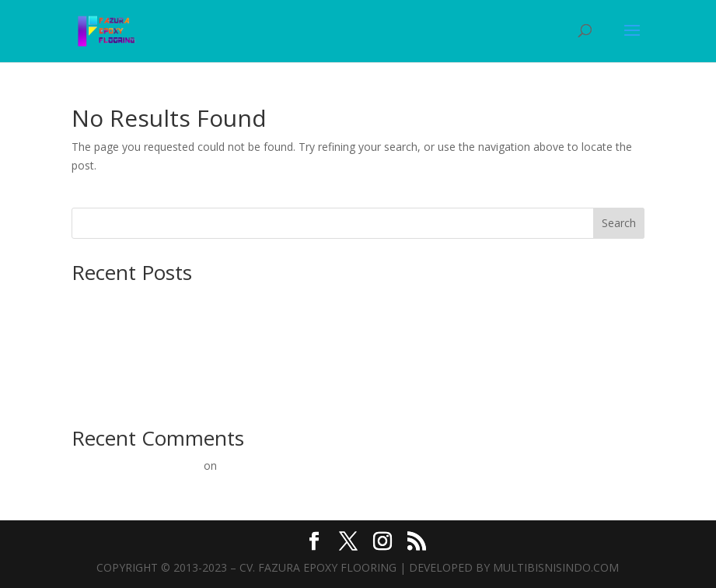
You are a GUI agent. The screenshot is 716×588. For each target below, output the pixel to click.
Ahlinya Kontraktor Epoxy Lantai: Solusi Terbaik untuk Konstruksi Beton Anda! (266, 322)
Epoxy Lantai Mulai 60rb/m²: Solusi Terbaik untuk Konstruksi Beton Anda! (255, 371)
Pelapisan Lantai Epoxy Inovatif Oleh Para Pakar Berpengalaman (382, 465)
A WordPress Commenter (136, 465)
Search (619, 223)
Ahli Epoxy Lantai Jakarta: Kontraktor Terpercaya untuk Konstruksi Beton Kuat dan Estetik (296, 346)
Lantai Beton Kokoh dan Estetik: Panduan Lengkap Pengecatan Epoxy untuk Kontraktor (292, 299)
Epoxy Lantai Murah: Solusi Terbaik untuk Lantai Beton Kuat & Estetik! (248, 395)
